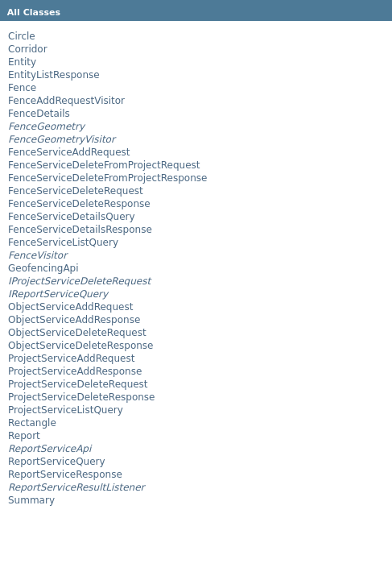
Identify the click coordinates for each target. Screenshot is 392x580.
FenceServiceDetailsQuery (72, 217)
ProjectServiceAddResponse (75, 371)
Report (24, 436)
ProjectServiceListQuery (66, 410)
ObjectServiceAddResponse (74, 320)
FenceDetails (39, 114)
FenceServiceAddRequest (69, 152)
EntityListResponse (54, 75)
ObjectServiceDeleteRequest (77, 333)
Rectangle (32, 423)
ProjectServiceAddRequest (71, 358)
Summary (31, 500)
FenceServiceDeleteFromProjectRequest (104, 165)
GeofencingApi (43, 268)
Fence (22, 88)
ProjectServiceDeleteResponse (81, 397)
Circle (22, 36)
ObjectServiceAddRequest (70, 307)
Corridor (28, 49)
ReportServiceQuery (57, 462)
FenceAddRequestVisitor (66, 101)
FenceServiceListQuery (63, 242)
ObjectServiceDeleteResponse (81, 346)
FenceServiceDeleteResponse (79, 204)
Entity (22, 62)
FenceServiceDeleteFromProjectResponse (107, 178)
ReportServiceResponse (65, 474)
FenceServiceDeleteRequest (76, 191)
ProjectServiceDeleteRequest (78, 384)
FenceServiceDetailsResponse (80, 230)
